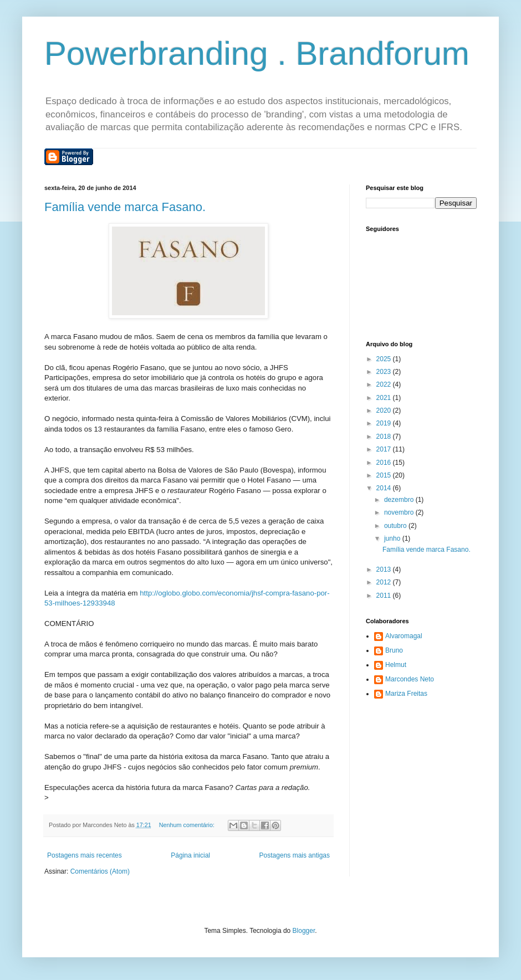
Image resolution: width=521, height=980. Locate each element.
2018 (385, 437)
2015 (385, 475)
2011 (385, 596)
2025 (385, 359)
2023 (385, 372)
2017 (385, 449)
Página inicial (190, 855)
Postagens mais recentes (85, 855)
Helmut (396, 665)
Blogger (304, 931)
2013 (385, 569)
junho (393, 538)
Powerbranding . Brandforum (257, 53)
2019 (385, 423)
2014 (385, 488)
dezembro (400, 500)
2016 (385, 463)
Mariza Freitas (406, 694)
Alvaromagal (404, 636)
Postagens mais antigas (295, 855)
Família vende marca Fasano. (125, 207)
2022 (385, 384)
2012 (385, 582)
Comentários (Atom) (100, 871)
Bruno (394, 650)
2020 (385, 411)
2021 (385, 398)
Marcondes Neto (410, 679)
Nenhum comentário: (188, 825)
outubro (396, 526)
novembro (400, 512)
